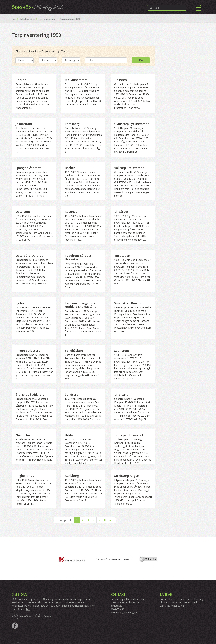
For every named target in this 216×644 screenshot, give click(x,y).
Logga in (16, 642)
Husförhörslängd (47, 19)
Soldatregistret (27, 19)
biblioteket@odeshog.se (124, 612)
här (28, 609)
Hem (14, 19)
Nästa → (109, 520)
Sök (141, 60)
